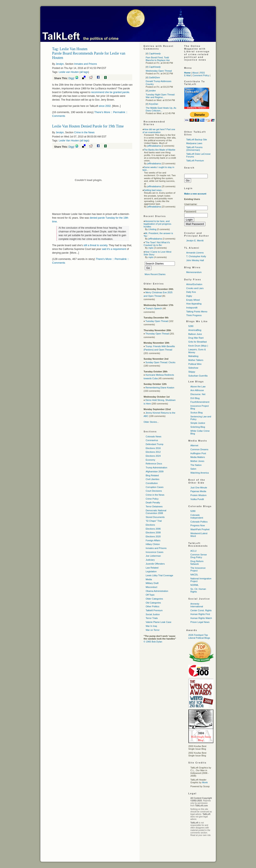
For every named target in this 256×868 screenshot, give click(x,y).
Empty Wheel (193, 300)
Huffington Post (198, 453)
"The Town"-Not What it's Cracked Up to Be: (157, 244)
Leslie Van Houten (69, 141)
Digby (189, 296)
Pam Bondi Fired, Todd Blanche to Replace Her (158, 59)
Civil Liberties (153, 479)
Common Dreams (199, 449)
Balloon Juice (195, 334)
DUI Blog (195, 398)
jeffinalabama (154, 146)
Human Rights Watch (201, 618)
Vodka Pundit (197, 499)
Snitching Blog (198, 427)
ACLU (194, 551)
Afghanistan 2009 (155, 471)
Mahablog (193, 356)
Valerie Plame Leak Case (159, 622)
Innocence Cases (155, 552)
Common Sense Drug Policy (199, 556)
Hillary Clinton (153, 544)
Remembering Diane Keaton (160, 388)
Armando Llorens (195, 253)
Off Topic (150, 595)
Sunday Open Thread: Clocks (160, 362)
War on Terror (153, 630)
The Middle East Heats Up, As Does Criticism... (161, 109)
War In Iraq (151, 626)
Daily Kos (191, 292)
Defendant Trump (155, 444)
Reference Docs (154, 464)
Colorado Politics (199, 522)
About (195, 73)
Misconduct (152, 587)
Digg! (71, 78)
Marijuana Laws (194, 143)
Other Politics (153, 606)
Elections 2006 (153, 529)
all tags (84, 72)
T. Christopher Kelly (196, 256)
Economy (151, 460)
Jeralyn (60, 64)
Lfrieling (152, 229)
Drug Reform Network (197, 563)
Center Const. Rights (201, 610)
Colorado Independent (197, 516)
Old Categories (153, 603)
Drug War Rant (196, 338)
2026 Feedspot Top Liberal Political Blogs (199, 636)
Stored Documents (155, 517)
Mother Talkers (196, 360)
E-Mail (187, 75)
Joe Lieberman (153, 556)
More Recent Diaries (155, 274)
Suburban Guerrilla (198, 376)
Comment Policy (201, 75)
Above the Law (198, 387)
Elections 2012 (153, 452)
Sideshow (193, 368)
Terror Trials (152, 618)
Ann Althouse (197, 390)
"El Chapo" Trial (154, 521)
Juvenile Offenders (155, 564)
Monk (205, 782)
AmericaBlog (195, 330)
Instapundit (192, 308)
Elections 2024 (153, 456)
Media (149, 579)
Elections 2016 (153, 448)
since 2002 (105, 106)
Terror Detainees (154, 506)
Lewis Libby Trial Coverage (160, 575)
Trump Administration (157, 468)
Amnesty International (197, 605)
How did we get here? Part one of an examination (159, 131)
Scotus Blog (197, 413)
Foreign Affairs (153, 540)
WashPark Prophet (200, 529)
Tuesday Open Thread (157, 321)
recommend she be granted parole (110, 92)
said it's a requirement (114, 249)
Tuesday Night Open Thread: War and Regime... (160, 96)
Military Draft (152, 583)
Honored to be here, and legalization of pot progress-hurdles (158, 224)
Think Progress (194, 315)
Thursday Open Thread (157, 334)
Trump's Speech (154, 308)
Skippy (192, 372)
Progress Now (198, 525)
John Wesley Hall (195, 260)
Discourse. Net (198, 394)
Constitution (152, 483)
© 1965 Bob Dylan (153, 642)
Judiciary (150, 560)
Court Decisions (154, 491)
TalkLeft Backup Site (197, 140)
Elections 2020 (153, 536)
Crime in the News (84, 132)
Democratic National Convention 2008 (156, 512)
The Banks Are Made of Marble (160, 150)
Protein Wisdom (199, 495)
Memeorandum (194, 272)
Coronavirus (152, 440)
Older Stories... (151, 422)
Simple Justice (198, 423)
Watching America (200, 473)
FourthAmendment (200, 402)
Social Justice (153, 614)
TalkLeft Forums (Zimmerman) (194, 149)
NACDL (194, 575)
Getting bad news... (154, 190)
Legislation (151, 571)
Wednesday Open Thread (159, 71)
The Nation (196, 465)
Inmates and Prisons (86, 64)
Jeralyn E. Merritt (195, 241)
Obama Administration (157, 591)
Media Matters (198, 457)
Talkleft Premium (154, 610)
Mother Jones (197, 461)
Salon (193, 469)
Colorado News (154, 436)
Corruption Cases (155, 487)
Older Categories (154, 599)
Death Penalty (153, 503)
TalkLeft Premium (195, 161)
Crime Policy (152, 499)
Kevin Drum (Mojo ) (198, 346)
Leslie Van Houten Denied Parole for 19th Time (88, 126)
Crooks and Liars (195, 288)
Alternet (194, 445)
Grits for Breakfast (198, 342)
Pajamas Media (198, 491)
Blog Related (152, 475)
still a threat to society (96, 245)
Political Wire (195, 364)
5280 (191, 326)
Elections (150, 525)
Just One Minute (199, 488)
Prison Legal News (200, 622)
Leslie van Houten (69, 72)
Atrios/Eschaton (194, 284)
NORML (195, 585)
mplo (151, 248)
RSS (202, 73)
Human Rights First (200, 614)
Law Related (152, 568)
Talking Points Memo (197, 312)
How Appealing (194, 304)
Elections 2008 (153, 533)
